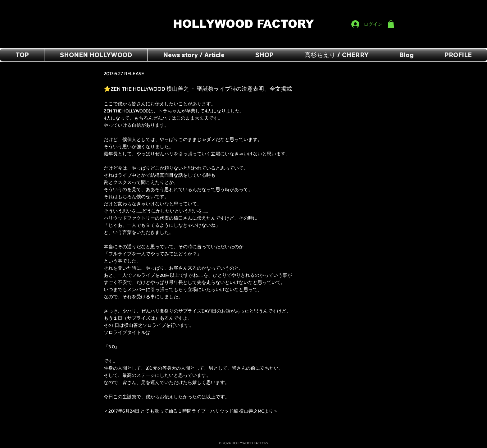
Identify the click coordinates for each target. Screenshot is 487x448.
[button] (391, 24)
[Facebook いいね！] (382, 7)
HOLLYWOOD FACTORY (245, 24)
